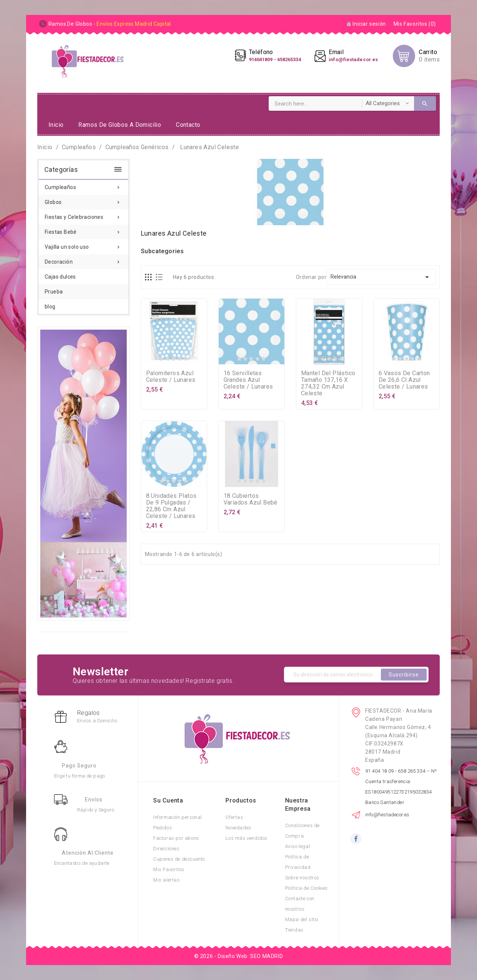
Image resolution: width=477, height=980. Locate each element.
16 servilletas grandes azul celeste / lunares (248, 380)
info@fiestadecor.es (387, 815)
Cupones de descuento (179, 859)
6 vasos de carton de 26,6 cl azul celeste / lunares (404, 380)
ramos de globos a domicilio (120, 125)
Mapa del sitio (302, 919)
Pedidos (162, 828)
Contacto (188, 125)
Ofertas (234, 817)
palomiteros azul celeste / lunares (171, 376)
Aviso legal (298, 846)
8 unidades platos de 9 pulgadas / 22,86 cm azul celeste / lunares (171, 506)
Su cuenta (168, 800)
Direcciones (166, 849)
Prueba (54, 292)
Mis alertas (167, 880)
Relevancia (381, 277)
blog (50, 307)
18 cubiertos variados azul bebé (251, 499)
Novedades (238, 828)
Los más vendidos (247, 838)
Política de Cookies (307, 888)
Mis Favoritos (169, 869)
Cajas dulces (60, 277)
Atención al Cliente (88, 853)
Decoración (83, 260)
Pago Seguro (79, 766)
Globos (83, 200)
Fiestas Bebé (83, 230)
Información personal (178, 817)
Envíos (94, 800)
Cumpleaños (83, 185)
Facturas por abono (176, 838)
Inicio (56, 125)
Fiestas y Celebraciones (83, 215)
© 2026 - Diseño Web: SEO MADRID (239, 956)
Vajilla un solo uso (83, 245)
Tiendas (294, 930)
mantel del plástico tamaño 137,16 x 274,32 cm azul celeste (328, 383)
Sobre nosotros (302, 878)
